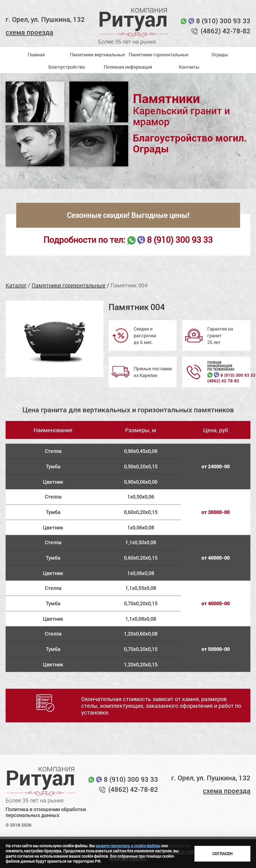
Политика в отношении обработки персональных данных (46, 812)
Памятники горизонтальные (158, 54)
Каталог (16, 285)
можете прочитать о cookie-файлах (128, 846)
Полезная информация (128, 67)
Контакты (189, 67)
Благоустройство (67, 67)
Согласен (222, 854)
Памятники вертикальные (97, 54)
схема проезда (29, 32)
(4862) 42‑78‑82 (223, 381)
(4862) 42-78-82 (226, 31)
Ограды (220, 54)
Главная (36, 54)
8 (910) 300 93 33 (223, 21)
